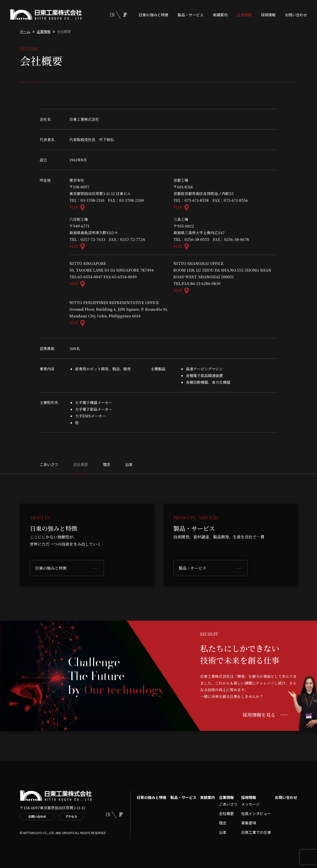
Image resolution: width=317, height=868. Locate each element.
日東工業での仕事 (256, 832)
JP (125, 15)
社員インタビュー (256, 813)
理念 (106, 464)
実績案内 (220, 15)
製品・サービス (191, 15)
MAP (74, 207)
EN (112, 15)
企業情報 (244, 15)
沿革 (129, 464)
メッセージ (251, 804)
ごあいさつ (49, 464)
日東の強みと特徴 (154, 15)
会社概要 (80, 464)
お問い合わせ (296, 15)
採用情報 (268, 15)
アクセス (71, 816)
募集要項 (249, 823)
